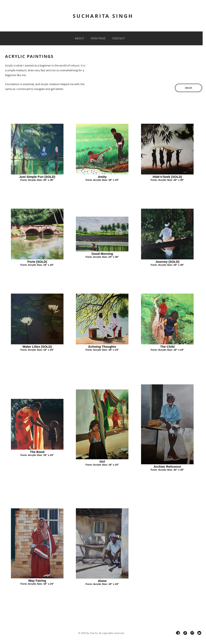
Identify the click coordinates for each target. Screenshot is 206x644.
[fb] (178, 633)
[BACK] (189, 88)
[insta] (192, 633)
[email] (199, 633)
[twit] (185, 633)
